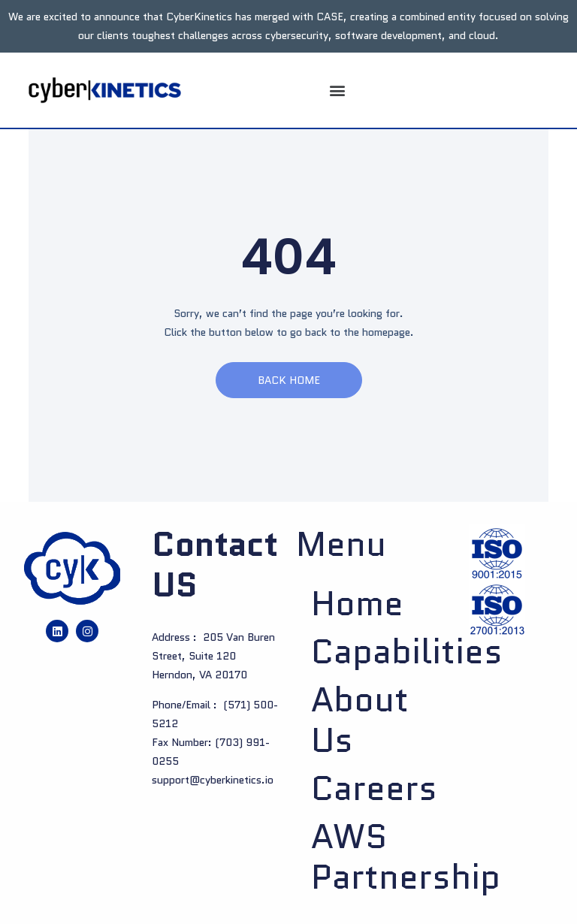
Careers (368, 789)
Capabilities (368, 652)
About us (360, 720)
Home (357, 604)
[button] (337, 91)
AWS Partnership (368, 857)
